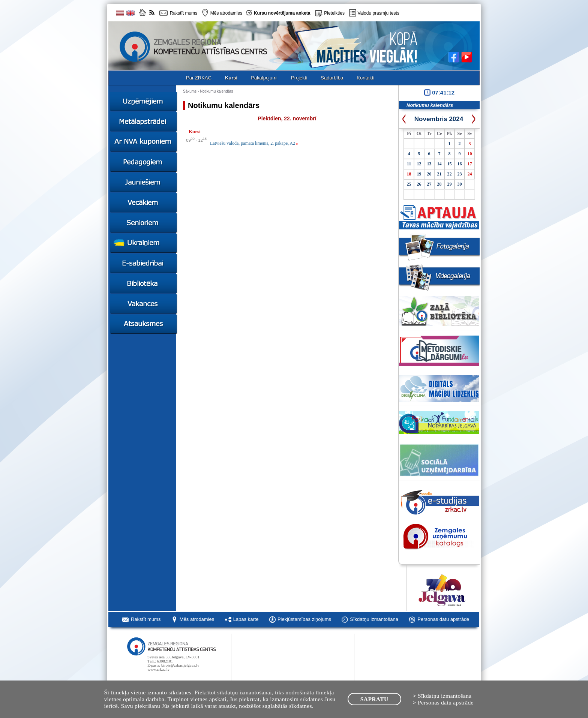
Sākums (190, 91)
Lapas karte (246, 619)
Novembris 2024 (439, 119)
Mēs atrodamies (197, 619)
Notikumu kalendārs (216, 91)
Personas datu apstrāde (443, 619)
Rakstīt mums (146, 619)
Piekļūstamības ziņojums (304, 619)
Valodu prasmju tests (379, 13)
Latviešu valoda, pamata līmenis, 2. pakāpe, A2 (254, 143)
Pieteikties (334, 13)
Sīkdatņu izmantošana (374, 619)
